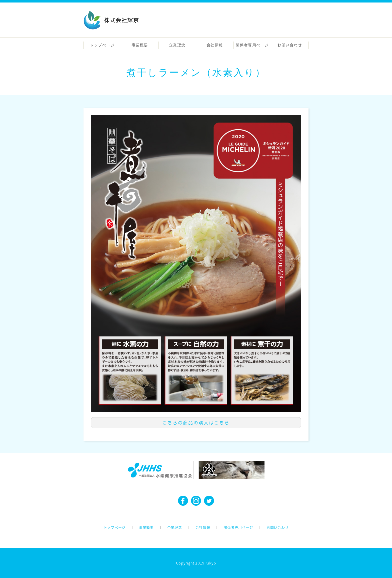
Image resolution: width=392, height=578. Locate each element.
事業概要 (140, 45)
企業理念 (177, 45)
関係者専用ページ (252, 45)
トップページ (102, 45)
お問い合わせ (290, 45)
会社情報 (215, 45)
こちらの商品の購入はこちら (196, 423)
